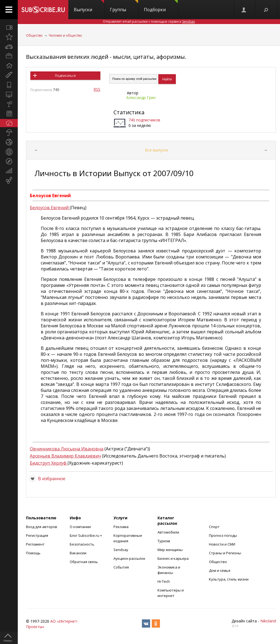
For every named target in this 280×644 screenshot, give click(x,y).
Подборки (161, 6)
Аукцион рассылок (129, 558)
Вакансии (78, 553)
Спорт (214, 527)
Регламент (35, 544)
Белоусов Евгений (50, 208)
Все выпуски (156, 150)
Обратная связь (84, 562)
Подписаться (65, 76)
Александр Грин (141, 97)
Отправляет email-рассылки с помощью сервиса (149, 21)
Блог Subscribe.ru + (86, 535)
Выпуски (89, 6)
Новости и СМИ (222, 544)
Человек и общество (65, 35)
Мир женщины (170, 550)
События (121, 567)
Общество (34, 35)
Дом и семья (220, 570)
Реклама (121, 527)
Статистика (129, 112)
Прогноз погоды (223, 535)
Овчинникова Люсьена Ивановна (67, 449)
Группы (124, 6)
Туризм (164, 541)
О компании (80, 527)
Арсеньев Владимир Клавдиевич (65, 456)
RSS (97, 89)
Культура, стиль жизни (229, 579)
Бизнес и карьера (173, 558)
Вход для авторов (42, 527)
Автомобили (168, 532)
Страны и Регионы (225, 553)
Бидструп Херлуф (49, 463)
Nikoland (268, 621)
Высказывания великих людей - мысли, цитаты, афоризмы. (106, 57)
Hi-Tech (164, 581)
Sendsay (121, 550)
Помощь (33, 553)
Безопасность (82, 544)
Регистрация (37, 535)
